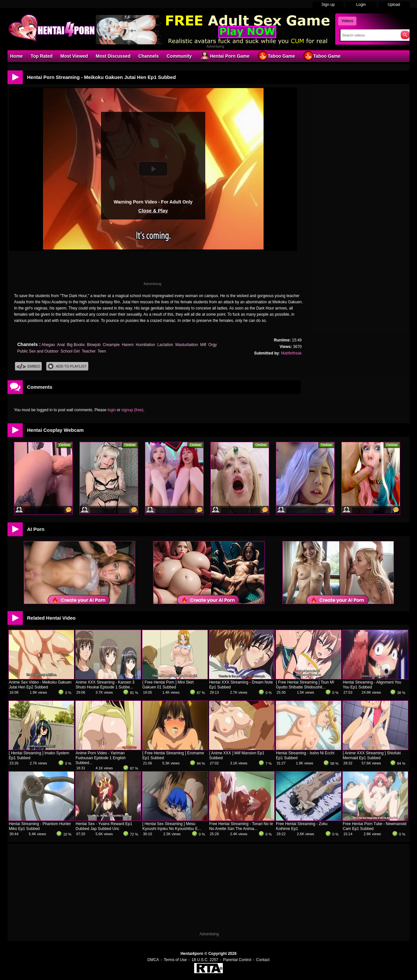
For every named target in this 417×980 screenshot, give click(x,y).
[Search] (369, 35)
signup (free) (132, 410)
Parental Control (237, 960)
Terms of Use (175, 960)
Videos (347, 21)
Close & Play (153, 211)
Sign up (328, 5)
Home (16, 56)
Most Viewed (74, 56)
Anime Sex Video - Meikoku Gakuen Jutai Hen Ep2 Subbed (40, 685)
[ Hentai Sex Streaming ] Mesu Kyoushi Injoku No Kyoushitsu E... (172, 826)
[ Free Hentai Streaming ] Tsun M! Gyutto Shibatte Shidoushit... (305, 685)
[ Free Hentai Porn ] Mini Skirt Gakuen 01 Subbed (168, 685)
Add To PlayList (67, 366)
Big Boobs (76, 345)
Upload (394, 5)
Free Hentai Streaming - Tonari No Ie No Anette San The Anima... (241, 826)
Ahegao (48, 345)
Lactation (165, 345)
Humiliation (145, 345)
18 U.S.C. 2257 (205, 960)
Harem (128, 345)
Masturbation (187, 345)
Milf (203, 345)
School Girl (70, 351)
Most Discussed (113, 56)
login (112, 410)
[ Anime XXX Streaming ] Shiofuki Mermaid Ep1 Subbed (372, 755)
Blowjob (94, 345)
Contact (263, 960)
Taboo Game (276, 56)
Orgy (213, 345)
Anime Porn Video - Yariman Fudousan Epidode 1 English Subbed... (101, 758)
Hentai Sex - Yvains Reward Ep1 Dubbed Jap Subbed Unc (104, 826)
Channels (148, 56)
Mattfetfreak (291, 353)
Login (361, 5)
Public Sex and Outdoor (38, 351)
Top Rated (42, 56)
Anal (61, 345)
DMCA (153, 960)
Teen (102, 351)
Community (179, 56)
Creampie (111, 345)
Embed (28, 366)
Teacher (89, 351)
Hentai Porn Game (224, 56)
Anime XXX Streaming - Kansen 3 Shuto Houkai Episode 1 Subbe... (105, 685)
